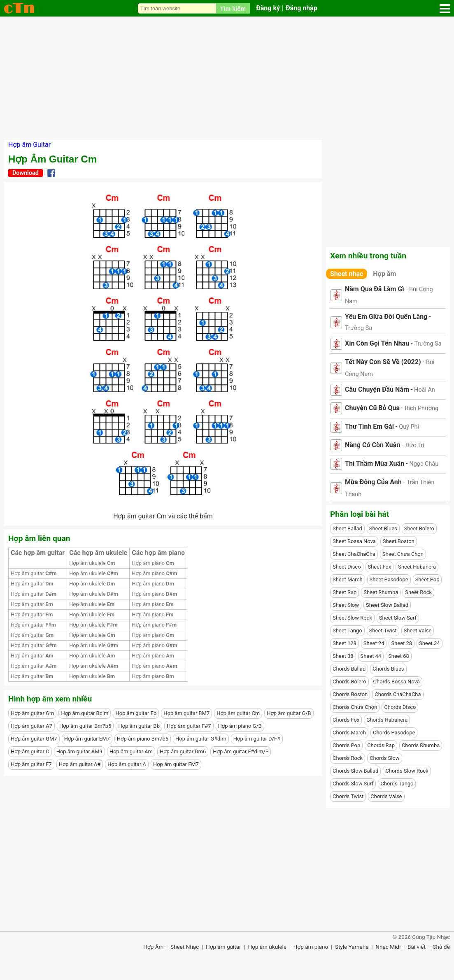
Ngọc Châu (424, 464)
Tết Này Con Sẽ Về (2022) (383, 362)
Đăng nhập (302, 8)
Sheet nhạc (347, 274)
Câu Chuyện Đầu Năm (377, 389)
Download (26, 173)
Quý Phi (409, 427)
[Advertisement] (227, 78)
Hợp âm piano (153, 563)
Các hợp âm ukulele (98, 553)
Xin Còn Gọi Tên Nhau (377, 343)
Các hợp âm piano (158, 553)
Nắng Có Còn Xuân (373, 445)
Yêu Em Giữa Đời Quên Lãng (386, 317)
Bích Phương (421, 408)
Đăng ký (268, 8)
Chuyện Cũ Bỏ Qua (372, 408)
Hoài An (425, 390)
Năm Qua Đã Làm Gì (375, 289)
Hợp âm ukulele (92, 563)
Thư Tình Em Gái (369, 426)
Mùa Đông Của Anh (373, 482)
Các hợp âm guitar (38, 553)
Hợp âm (384, 274)
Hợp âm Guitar (29, 145)
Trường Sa (359, 328)
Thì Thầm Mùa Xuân (375, 463)
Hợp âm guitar (34, 573)
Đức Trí (415, 445)
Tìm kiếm (233, 9)
